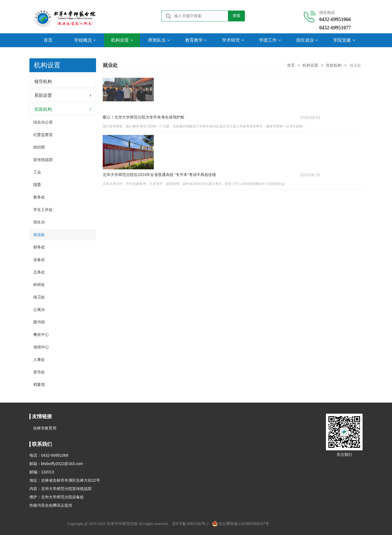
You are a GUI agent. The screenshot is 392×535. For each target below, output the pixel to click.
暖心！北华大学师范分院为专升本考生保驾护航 (188, 80)
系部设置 (43, 95)
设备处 (39, 260)
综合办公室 (43, 122)
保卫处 (39, 297)
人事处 (39, 360)
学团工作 (270, 40)
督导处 (39, 372)
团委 (37, 185)
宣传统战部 (43, 160)
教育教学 (196, 40)
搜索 (237, 16)
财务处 (39, 247)
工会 (37, 172)
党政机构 (334, 65)
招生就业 (307, 40)
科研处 (39, 285)
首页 (48, 40)
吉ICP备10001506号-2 (190, 524)
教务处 (39, 197)
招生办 (39, 222)
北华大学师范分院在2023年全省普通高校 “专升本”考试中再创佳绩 (204, 117)
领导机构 (43, 81)
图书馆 (39, 322)
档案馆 (39, 385)
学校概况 (85, 40)
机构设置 (122, 40)
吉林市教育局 (45, 428)
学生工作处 (43, 210)
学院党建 (344, 40)
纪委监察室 (43, 135)
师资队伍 (159, 40)
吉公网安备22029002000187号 (241, 524)
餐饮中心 (41, 335)
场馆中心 (41, 347)
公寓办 (39, 310)
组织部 (39, 147)
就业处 (39, 235)
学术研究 (233, 40)
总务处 (39, 272)
